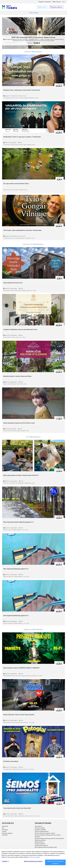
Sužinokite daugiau (35, 857)
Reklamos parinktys (40, 840)
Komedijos (5, 830)
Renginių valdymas (40, 844)
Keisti (63, 2)
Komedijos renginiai (34, 630)
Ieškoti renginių (34, 13)
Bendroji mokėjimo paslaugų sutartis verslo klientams (49, 838)
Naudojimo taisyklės (40, 830)
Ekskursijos (5, 826)
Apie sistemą (38, 826)
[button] (6, 34)
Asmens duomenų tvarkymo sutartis (45, 833)
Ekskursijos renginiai (34, 244)
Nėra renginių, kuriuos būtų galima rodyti (46, 847)
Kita (3, 828)
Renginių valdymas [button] (56, 7)
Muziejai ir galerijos (7, 833)
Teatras (4, 831)
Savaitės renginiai (33, 52)
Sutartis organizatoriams (42, 831)
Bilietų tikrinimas (39, 842)
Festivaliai (5, 835)
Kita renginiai (34, 437)
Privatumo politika (40, 828)
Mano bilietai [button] (42, 7)
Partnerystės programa (41, 845)
